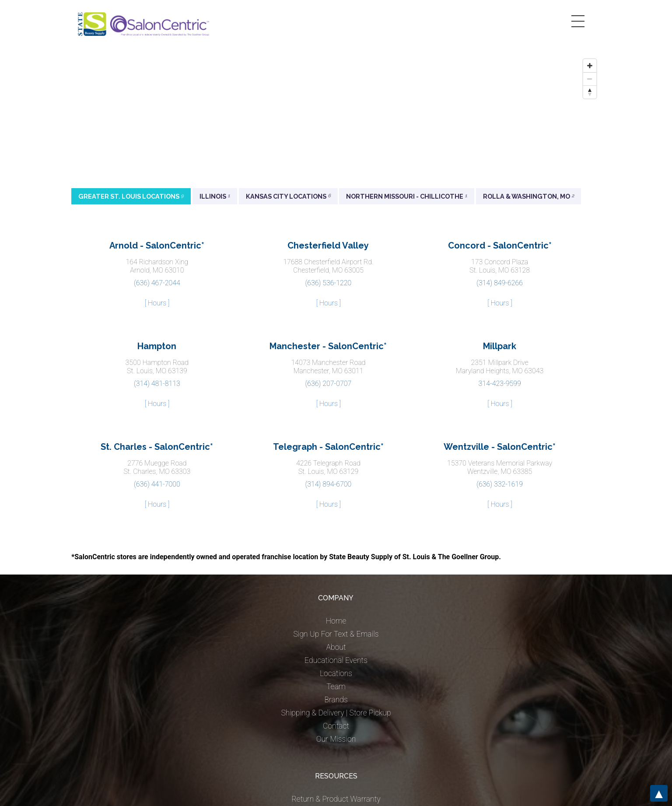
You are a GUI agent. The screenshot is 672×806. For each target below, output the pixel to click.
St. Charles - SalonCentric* (157, 447)
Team (336, 687)
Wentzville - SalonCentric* (500, 447)
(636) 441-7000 (157, 484)
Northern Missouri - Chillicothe (407, 196)
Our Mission (336, 739)
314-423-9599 (500, 384)
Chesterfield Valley (328, 245)
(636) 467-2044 (157, 283)
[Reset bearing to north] (590, 92)
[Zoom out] (590, 79)
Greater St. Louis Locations (131, 196)
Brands (336, 700)
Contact (336, 726)
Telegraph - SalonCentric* (328, 447)
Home (336, 621)
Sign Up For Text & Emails (336, 634)
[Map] (336, 120)
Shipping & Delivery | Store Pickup (336, 713)
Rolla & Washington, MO (528, 196)
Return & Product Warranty (336, 799)
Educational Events (336, 660)
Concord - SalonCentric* (500, 245)
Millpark (500, 346)
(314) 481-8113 (157, 384)
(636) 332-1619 (500, 484)
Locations (336, 673)
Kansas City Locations (288, 196)
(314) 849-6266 (500, 283)
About (336, 647)
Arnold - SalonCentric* (157, 245)
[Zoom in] (590, 66)
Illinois (215, 196)
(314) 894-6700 (329, 484)
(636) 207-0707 (329, 384)
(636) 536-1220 (329, 283)
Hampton (157, 346)
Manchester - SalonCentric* (328, 346)
